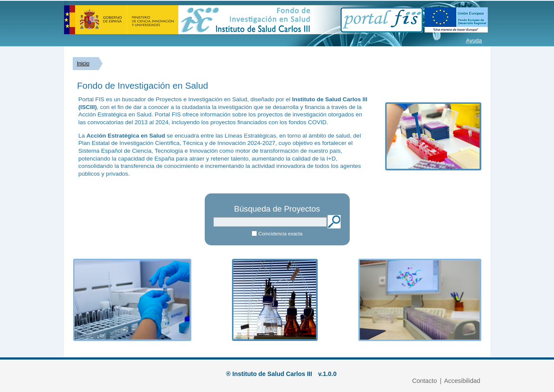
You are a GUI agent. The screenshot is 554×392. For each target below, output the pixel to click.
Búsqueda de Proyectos (277, 209)
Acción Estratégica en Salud (126, 136)
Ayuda (474, 40)
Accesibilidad (462, 381)
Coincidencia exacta (280, 234)
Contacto (424, 381)
